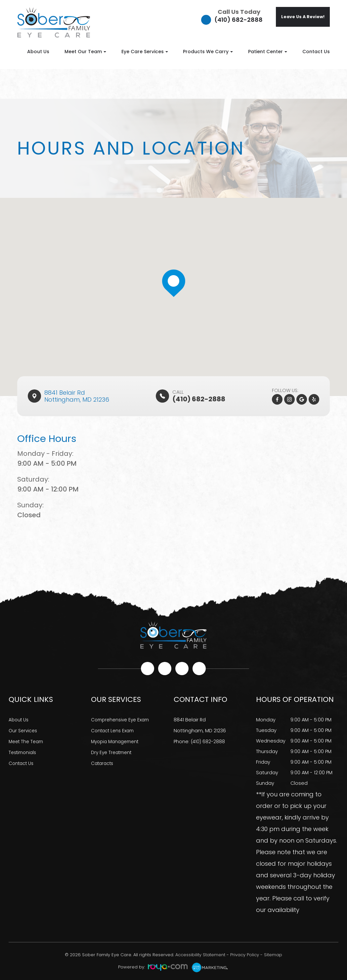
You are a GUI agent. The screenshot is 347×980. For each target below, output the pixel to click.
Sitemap (273, 955)
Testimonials (24, 751)
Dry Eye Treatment (113, 751)
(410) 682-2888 (239, 20)
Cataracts (103, 762)
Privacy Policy (245, 955)
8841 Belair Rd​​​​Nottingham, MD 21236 (77, 396)
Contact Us (316, 52)
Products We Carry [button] (208, 52)
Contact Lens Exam (114, 730)
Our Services (24, 730)
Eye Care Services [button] (145, 52)
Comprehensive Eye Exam (122, 720)
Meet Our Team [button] (85, 52)
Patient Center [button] (268, 52)
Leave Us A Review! (303, 17)
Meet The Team (27, 741)
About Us (38, 52)
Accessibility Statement (200, 955)
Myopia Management (117, 741)
